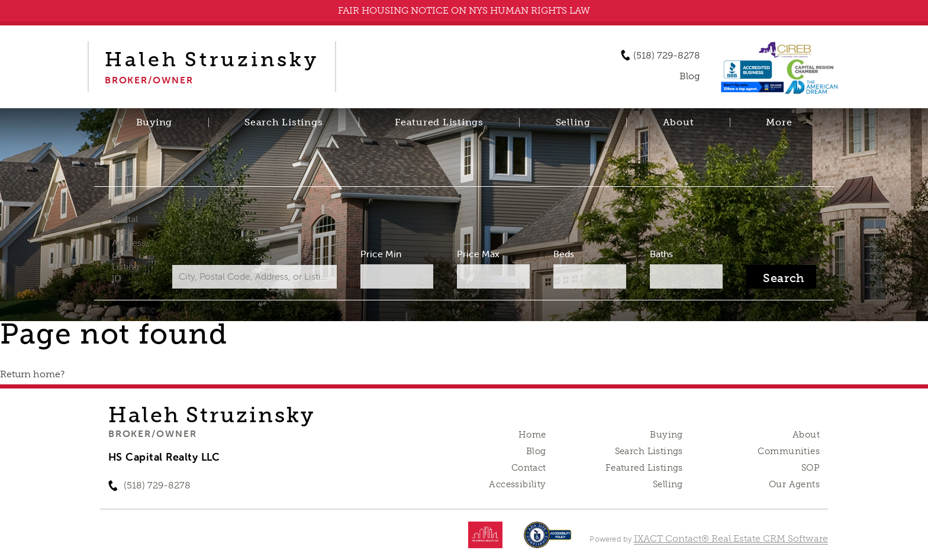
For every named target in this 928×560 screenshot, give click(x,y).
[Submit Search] (781, 277)
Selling (573, 122)
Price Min (381, 254)
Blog (536, 451)
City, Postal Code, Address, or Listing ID (130, 242)
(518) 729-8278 (667, 56)
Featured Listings (439, 122)
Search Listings (283, 122)
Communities (789, 451)
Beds (564, 254)
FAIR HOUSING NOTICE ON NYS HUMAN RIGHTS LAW (464, 10)
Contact (529, 468)
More (779, 122)
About (679, 122)
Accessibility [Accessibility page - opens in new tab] (517, 484)
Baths (661, 254)
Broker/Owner (152, 433)
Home (532, 435)
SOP (811, 468)
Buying (154, 122)
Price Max (478, 254)
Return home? (32, 374)
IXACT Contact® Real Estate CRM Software (731, 538)
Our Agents (794, 484)
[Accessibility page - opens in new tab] (548, 541)
